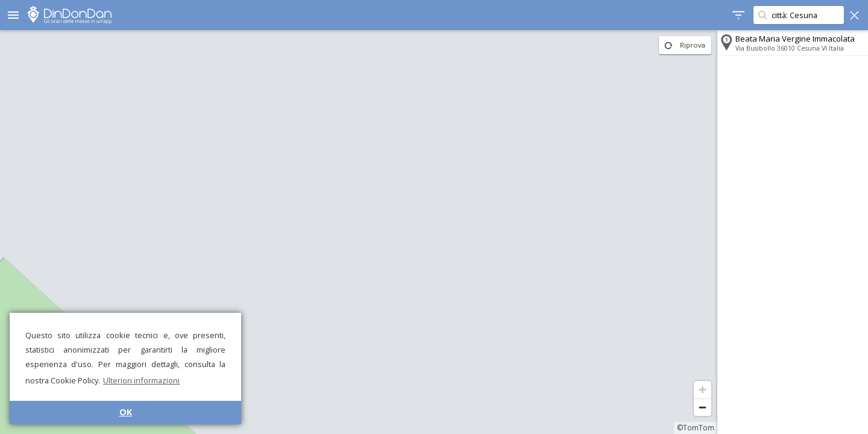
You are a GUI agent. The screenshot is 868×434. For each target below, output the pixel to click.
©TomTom (696, 428)
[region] (359, 232)
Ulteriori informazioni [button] (141, 380)
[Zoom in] (703, 390)
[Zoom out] (703, 407)
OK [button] (126, 412)
